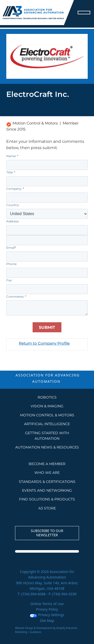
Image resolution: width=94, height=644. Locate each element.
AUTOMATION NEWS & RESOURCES (47, 447)
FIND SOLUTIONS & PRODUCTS (47, 499)
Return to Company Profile (44, 343)
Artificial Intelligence (47, 424)
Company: (15, 189)
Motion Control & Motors (47, 415)
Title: (11, 172)
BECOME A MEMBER (47, 464)
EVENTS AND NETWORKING (47, 490)
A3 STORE (47, 508)
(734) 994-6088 (33, 594)
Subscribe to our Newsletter (47, 533)
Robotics (47, 397)
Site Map (47, 621)
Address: (13, 221)
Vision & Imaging (47, 406)
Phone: (12, 264)
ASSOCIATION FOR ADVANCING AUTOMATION (48, 378)
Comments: (16, 297)
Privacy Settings (47, 615)
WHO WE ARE (47, 473)
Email (11, 248)
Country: (13, 205)
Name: (12, 156)
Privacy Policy (47, 609)
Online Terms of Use (47, 604)
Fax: (9, 280)
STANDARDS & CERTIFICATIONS (47, 482)
